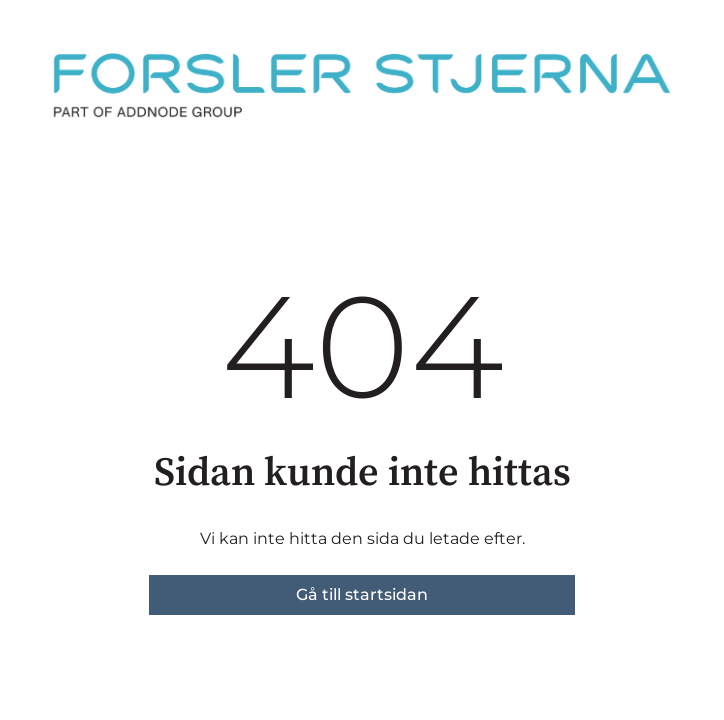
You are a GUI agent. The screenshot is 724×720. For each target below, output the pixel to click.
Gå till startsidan (362, 594)
